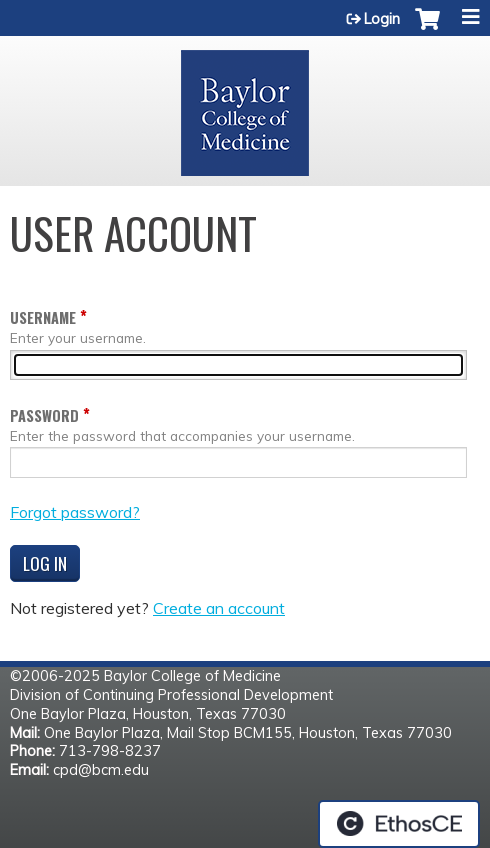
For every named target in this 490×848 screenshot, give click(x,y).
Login (382, 19)
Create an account (219, 608)
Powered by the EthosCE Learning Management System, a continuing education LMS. (399, 824)
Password (44, 415)
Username (43, 317)
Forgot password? (75, 512)
